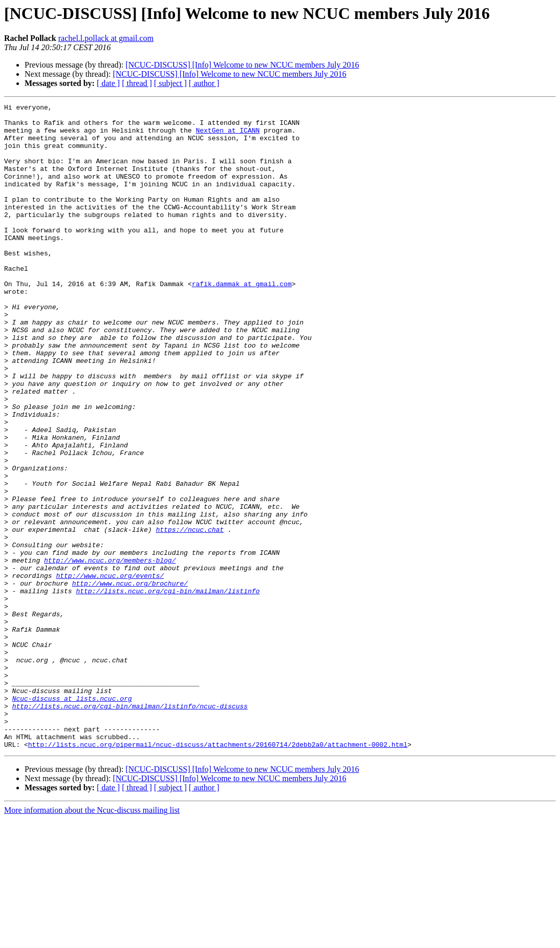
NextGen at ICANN (228, 136)
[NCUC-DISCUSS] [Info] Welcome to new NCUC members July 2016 (242, 65)
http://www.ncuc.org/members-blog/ (110, 652)
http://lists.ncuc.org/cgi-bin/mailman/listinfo (168, 689)
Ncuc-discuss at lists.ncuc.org (72, 818)
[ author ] (204, 83)
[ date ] (108, 83)
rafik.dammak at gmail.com (242, 320)
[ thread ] (137, 83)
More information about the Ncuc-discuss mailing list (92, 939)
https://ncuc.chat (190, 615)
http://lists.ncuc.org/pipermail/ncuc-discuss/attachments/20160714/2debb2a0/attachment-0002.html (218, 873)
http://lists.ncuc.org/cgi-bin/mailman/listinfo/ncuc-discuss (130, 827)
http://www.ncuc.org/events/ (110, 671)
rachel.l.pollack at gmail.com (106, 38)
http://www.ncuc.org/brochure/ (130, 680)
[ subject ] (170, 83)
